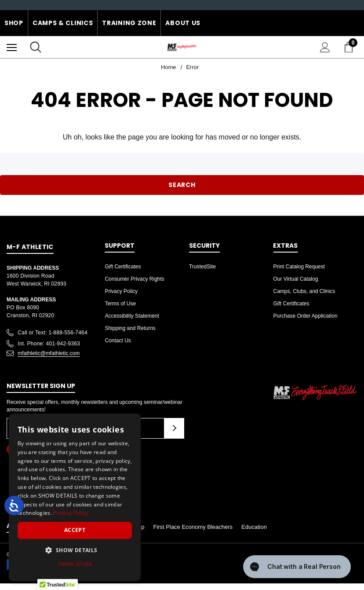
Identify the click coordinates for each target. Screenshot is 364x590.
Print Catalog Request (299, 267)
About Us (183, 23)
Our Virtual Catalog (295, 279)
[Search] (36, 47)
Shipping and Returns (130, 328)
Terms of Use (120, 304)
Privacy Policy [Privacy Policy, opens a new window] (71, 513)
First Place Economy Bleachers (193, 527)
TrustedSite (202, 267)
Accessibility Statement (132, 316)
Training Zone (129, 23)
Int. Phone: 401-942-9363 (49, 344)
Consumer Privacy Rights (134, 279)
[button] (75, 550)
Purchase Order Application (305, 316)
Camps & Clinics (63, 23)
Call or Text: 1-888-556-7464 (53, 333)
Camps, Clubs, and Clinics (304, 291)
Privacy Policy (121, 291)
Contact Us (118, 341)
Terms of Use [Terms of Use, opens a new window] (75, 564)
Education (254, 527)
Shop (14, 23)
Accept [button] (75, 530)
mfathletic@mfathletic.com (49, 353)
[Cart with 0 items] (350, 47)
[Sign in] (325, 47)
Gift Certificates (123, 267)
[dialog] (75, 497)
